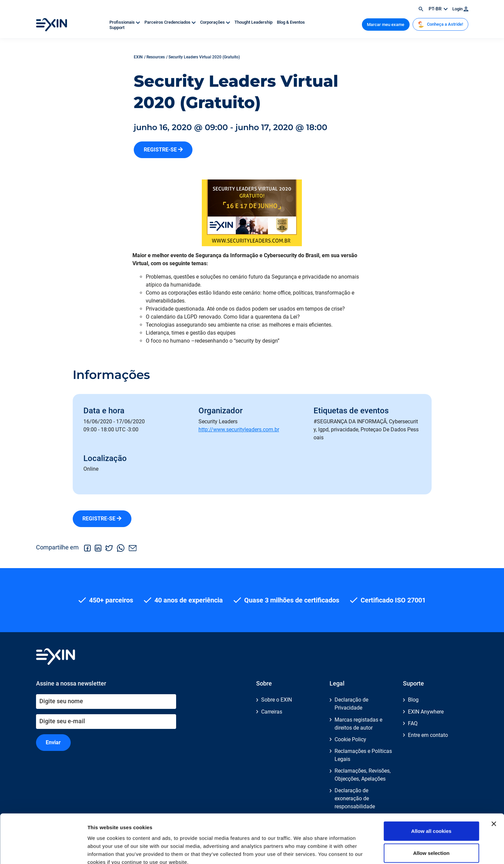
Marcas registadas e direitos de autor (358, 724)
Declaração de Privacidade (351, 704)
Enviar (53, 742)
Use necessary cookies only (431, 842)
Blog (413, 700)
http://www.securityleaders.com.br (239, 429)
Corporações (216, 22)
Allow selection (431, 820)
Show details (350, 851)
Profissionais (125, 22)
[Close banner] (494, 791)
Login (460, 9)
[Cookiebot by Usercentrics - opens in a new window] (43, 851)
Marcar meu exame (386, 25)
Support (117, 28)
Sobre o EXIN (277, 700)
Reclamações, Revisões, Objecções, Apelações (363, 775)
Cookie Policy (350, 739)
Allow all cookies (431, 798)
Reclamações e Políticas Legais (363, 755)
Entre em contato (428, 735)
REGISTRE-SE (163, 150)
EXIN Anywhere (426, 712)
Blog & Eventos (291, 22)
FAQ (413, 723)
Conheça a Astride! (440, 24)
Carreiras (272, 712)
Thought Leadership (254, 22)
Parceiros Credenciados (171, 22)
